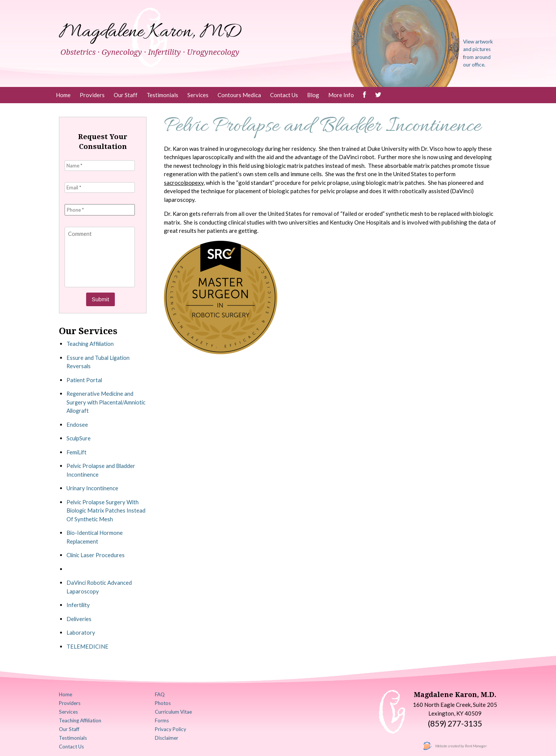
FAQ (161, 694)
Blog (313, 95)
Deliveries (80, 618)
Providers (92, 95)
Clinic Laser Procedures (96, 554)
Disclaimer (167, 736)
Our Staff (126, 95)
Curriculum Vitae (174, 711)
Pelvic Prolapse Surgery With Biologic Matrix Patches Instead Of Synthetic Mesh (103, 509)
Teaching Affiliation (91, 343)
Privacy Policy (172, 728)
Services (198, 95)
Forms (163, 719)
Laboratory (81, 632)
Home (63, 95)
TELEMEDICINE (87, 645)
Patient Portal (85, 379)
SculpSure (79, 437)
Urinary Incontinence (93, 487)
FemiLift (77, 451)
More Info (341, 95)
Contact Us (284, 95)
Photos (164, 702)
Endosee (77, 423)
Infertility (79, 604)
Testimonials (162, 95)
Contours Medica (239, 95)
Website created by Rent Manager (461, 745)
